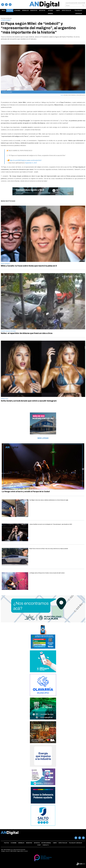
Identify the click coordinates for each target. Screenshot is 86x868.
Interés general (50, 12)
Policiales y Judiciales (78, 12)
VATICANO (66, 95)
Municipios (34, 10)
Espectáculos (66, 10)
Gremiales (25, 10)
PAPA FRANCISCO (72, 95)
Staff (39, 845)
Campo (58, 10)
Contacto (46, 845)
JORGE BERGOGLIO (81, 95)
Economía (17, 10)
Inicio (3, 10)
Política (10, 10)
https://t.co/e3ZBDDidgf (17, 160)
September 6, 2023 (31, 163)
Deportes (42, 10)
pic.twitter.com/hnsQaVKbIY (33, 160)
